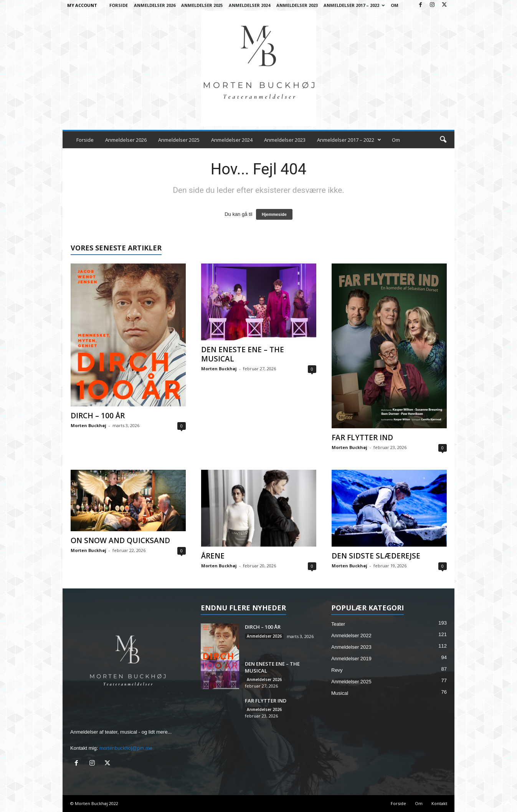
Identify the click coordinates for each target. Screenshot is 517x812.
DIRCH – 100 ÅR (98, 416)
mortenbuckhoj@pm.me (126, 748)
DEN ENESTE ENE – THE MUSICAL (243, 354)
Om (395, 5)
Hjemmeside (274, 214)
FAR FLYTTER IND (362, 437)
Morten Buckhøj (88, 425)
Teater (338, 624)
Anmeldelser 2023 (297, 5)
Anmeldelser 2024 (249, 5)
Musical (340, 693)
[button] (443, 140)
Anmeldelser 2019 (351, 659)
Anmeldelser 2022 (351, 636)
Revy (337, 670)
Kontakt (439, 803)
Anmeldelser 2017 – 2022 (354, 5)
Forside (119, 5)
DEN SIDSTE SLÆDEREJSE (376, 556)
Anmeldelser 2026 (155, 5)
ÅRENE (213, 556)
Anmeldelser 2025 (202, 5)
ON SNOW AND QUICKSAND (120, 540)
